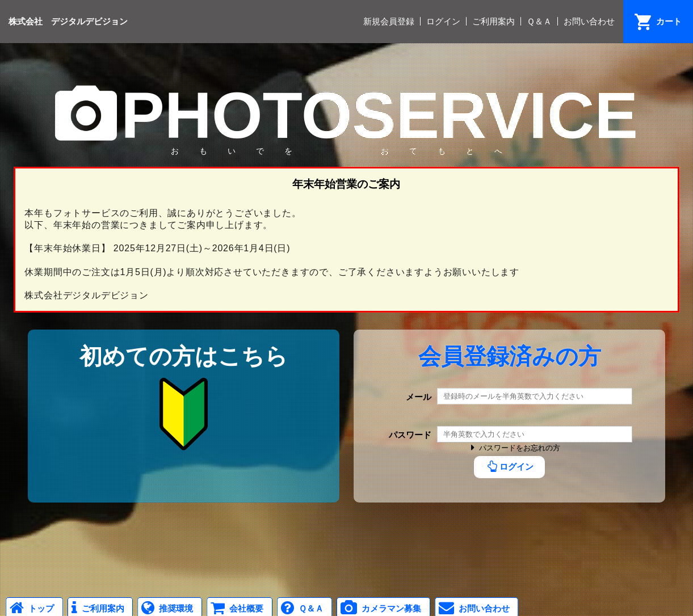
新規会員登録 (389, 21)
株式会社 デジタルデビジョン (68, 21)
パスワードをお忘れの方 (513, 448)
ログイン (443, 21)
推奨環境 (165, 608)
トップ (30, 608)
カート (669, 21)
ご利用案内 (493, 21)
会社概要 (235, 608)
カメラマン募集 (379, 608)
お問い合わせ (589, 21)
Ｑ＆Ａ (539, 21)
